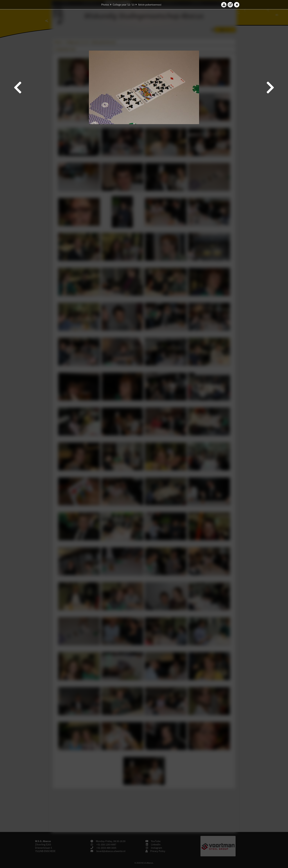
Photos (105, 5)
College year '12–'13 (124, 5)
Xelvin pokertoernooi (150, 5)
